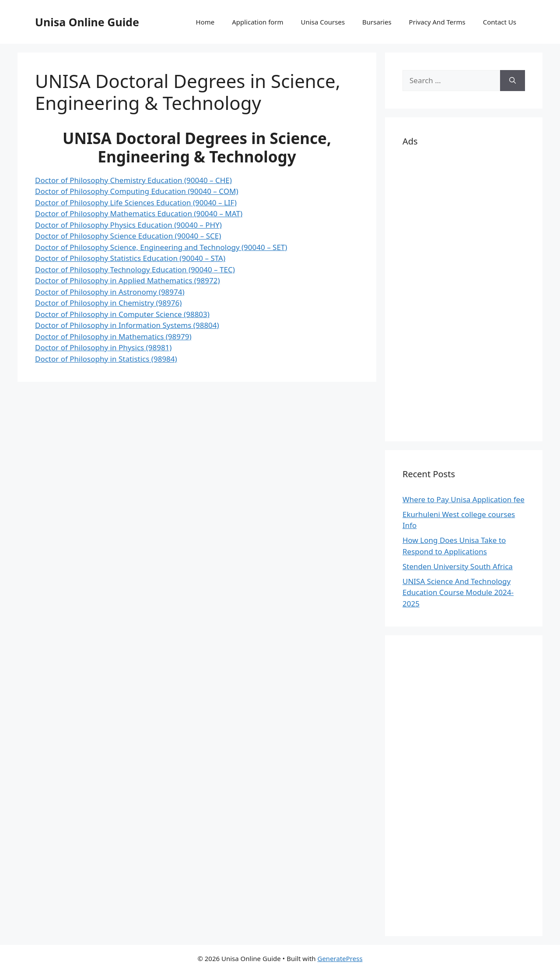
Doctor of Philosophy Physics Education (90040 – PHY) (128, 225)
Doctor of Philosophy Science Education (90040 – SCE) (128, 236)
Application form (257, 22)
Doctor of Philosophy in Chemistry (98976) (108, 303)
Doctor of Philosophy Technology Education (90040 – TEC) (135, 269)
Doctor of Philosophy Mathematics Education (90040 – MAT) (139, 213)
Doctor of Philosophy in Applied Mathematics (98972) (128, 280)
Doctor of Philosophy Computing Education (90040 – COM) (137, 191)
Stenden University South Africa (458, 566)
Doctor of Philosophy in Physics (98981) (103, 347)
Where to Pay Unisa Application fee (464, 499)
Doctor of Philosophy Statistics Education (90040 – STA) (130, 258)
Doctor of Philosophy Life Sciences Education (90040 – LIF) (136, 202)
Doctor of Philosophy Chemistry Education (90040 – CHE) (133, 180)
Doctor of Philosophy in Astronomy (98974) (110, 292)
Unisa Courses (323, 22)
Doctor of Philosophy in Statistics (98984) (106, 359)
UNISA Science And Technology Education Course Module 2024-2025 (458, 592)
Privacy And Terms (437, 22)
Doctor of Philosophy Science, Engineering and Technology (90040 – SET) (161, 247)
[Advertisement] (464, 292)
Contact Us (500, 22)
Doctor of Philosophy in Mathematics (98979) (113, 336)
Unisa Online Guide (87, 22)
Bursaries (377, 22)
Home (205, 22)
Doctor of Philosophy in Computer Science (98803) (122, 314)
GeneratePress (340, 958)
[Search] (513, 81)
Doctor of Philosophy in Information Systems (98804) (127, 325)
